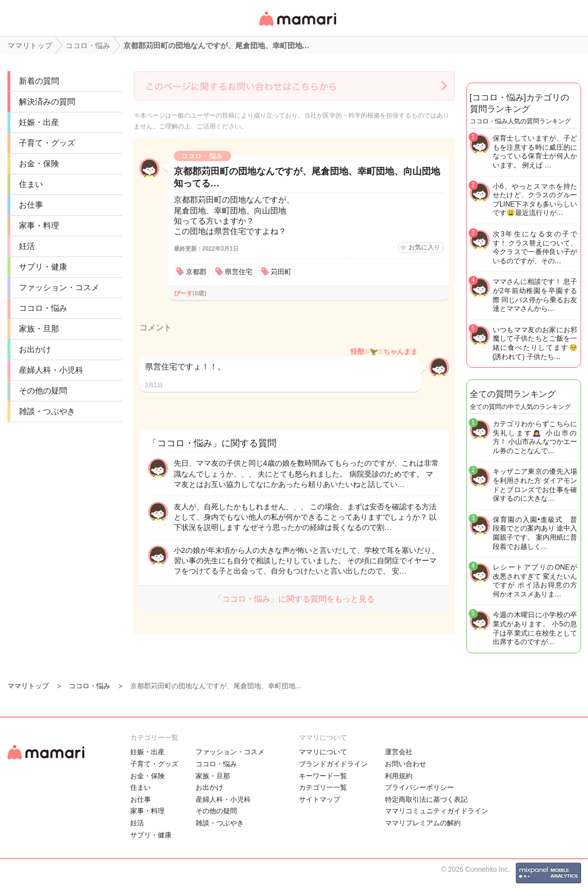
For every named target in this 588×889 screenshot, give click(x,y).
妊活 (27, 246)
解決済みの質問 (47, 102)
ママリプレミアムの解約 (423, 823)
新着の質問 (39, 81)
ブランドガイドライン (333, 764)
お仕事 (31, 205)
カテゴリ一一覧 (323, 787)
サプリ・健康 (43, 267)
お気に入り (424, 247)
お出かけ (35, 349)
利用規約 (399, 776)
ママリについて (323, 752)
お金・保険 (39, 163)
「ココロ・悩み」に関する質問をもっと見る (294, 599)
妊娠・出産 (39, 122)
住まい (31, 184)
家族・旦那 (39, 329)
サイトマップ (320, 800)
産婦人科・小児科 (51, 370)
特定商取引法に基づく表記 (426, 800)
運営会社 (399, 752)
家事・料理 (39, 225)
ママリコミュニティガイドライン (437, 811)
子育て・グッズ (47, 143)
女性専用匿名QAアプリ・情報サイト (297, 27)
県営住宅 (239, 272)
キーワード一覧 (323, 776)
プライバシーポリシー (419, 787)
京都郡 (196, 272)
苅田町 (281, 272)
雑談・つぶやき (47, 411)
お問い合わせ (406, 764)
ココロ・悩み (43, 308)
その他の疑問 (43, 391)
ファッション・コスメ (59, 287)
